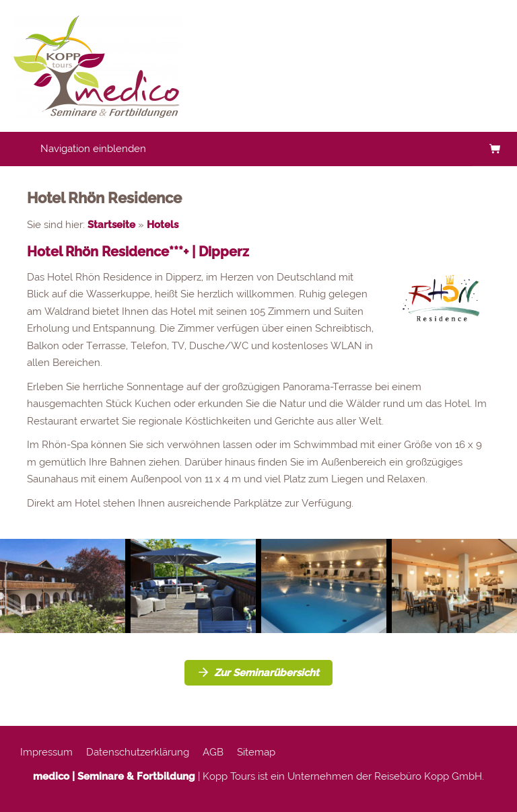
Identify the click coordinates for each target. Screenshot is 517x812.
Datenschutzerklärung (138, 752)
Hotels (163, 225)
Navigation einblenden (93, 149)
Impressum (46, 752)
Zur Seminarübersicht (258, 673)
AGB (213, 752)
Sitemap (256, 752)
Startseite (111, 225)
